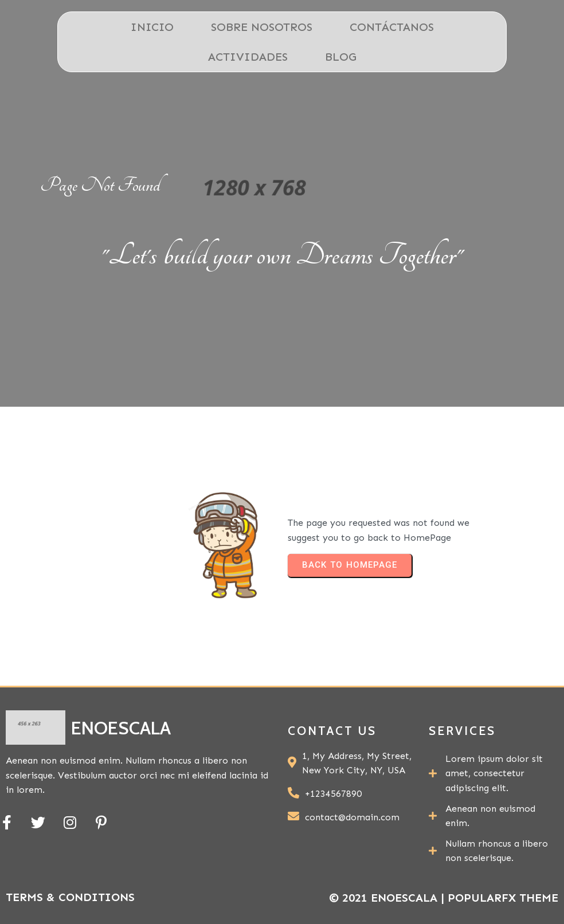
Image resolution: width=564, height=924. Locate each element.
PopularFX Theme (503, 898)
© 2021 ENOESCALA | (388, 898)
